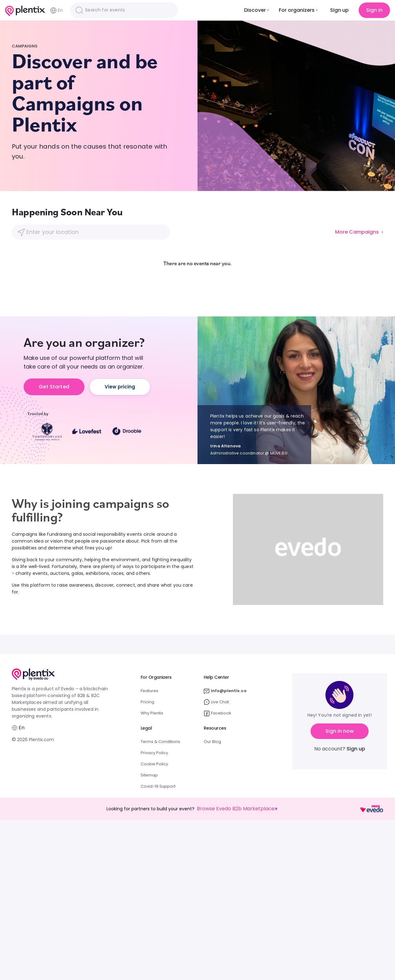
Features (150, 691)
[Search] (124, 10)
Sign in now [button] (340, 731)
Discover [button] (255, 10)
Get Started (54, 387)
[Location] (91, 232)
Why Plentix (152, 713)
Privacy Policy (154, 753)
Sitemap (149, 775)
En (57, 10)
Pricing (148, 702)
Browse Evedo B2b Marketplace (237, 809)
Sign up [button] (356, 749)
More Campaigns (359, 232)
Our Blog (212, 742)
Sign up (339, 10)
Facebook (218, 713)
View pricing (120, 387)
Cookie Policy (154, 764)
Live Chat (216, 702)
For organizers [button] (297, 10)
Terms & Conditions (160, 742)
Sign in (374, 10)
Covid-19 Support (158, 786)
